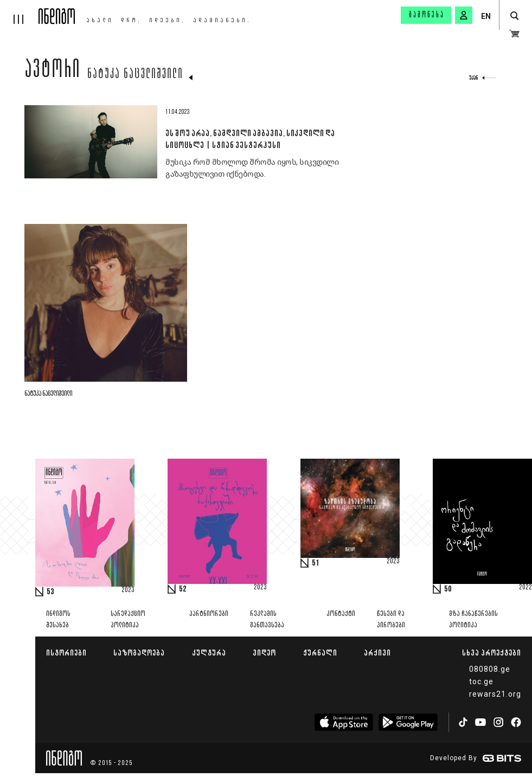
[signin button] (464, 15)
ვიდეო (264, 653)
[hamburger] (19, 12)
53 (50, 592)
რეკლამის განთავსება (267, 620)
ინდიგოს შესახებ (58, 620)
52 (183, 589)
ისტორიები (66, 653)
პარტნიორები (209, 614)
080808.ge (490, 669)
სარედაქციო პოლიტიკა (128, 620)
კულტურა (209, 653)
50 (448, 589)
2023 (128, 590)
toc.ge (481, 682)
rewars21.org (495, 694)
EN (486, 16)
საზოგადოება (139, 653)
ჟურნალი (320, 653)
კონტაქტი (341, 614)
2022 (525, 588)
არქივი (377, 653)
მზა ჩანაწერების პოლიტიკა (473, 620)
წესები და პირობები (391, 620)
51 (316, 563)
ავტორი (53, 72)
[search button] (514, 16)
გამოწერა (427, 15)
